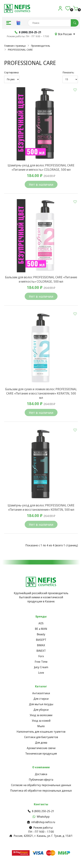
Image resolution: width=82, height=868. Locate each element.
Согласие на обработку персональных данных (41, 785)
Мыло (41, 726)
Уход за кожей (41, 721)
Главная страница (15, 46)
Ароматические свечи (41, 748)
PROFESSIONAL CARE (20, 50)
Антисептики (41, 693)
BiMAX (41, 645)
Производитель (40, 46)
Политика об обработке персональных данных (41, 791)
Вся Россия (65, 34)
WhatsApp (41, 817)
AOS (41, 623)
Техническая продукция (41, 754)
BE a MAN (41, 629)
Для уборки (41, 710)
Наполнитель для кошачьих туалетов (41, 732)
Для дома (41, 743)
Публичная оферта (41, 780)
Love (41, 673)
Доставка (41, 774)
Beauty (41, 634)
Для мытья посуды (41, 704)
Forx (41, 656)
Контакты (41, 804)
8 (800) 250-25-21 (41, 811)
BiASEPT (41, 640)
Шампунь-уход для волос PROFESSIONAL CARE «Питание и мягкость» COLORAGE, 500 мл (41, 167)
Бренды (41, 616)
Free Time (41, 662)
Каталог (41, 686)
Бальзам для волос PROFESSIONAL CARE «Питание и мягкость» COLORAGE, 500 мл (41, 279)
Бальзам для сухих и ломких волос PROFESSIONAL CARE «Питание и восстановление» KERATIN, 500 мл (41, 393)
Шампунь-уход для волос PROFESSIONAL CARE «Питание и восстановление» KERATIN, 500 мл (41, 507)
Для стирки (41, 699)
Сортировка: (12, 72)
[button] (9, 23)
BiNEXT (41, 651)
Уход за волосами (41, 715)
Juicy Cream (41, 667)
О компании (41, 767)
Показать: (68, 72)
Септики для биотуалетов (41, 737)
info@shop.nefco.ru (41, 822)
